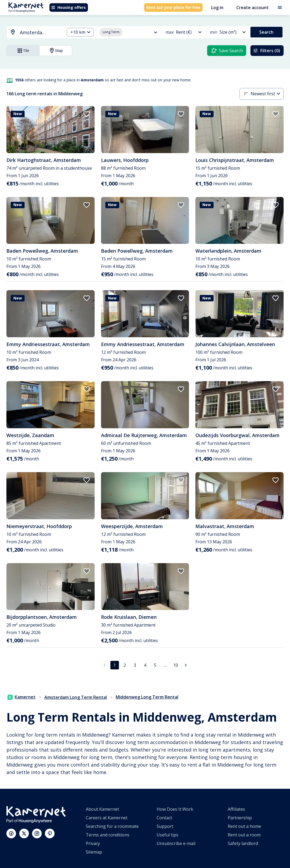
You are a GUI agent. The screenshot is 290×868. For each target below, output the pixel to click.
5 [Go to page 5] (155, 665)
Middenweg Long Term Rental (147, 697)
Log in (217, 7)
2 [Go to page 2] (125, 665)
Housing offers (68, 7)
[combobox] (32, 33)
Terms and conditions (108, 835)
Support (165, 826)
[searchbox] (40, 33)
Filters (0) (266, 51)
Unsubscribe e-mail (176, 843)
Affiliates (236, 809)
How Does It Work (175, 809)
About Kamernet (102, 809)
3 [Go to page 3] (135, 665)
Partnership (240, 818)
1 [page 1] (115, 665)
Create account (252, 7)
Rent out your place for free (173, 7)
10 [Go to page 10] (176, 665)
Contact (164, 818)
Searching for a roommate (112, 826)
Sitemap (94, 852)
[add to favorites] (87, 114)
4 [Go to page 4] (145, 665)
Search (266, 32)
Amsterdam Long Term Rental (76, 697)
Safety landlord (243, 843)
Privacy (93, 843)
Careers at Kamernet (107, 818)
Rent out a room (244, 835)
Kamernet (22, 697)
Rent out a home (244, 826)
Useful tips (167, 835)
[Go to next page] (186, 665)
